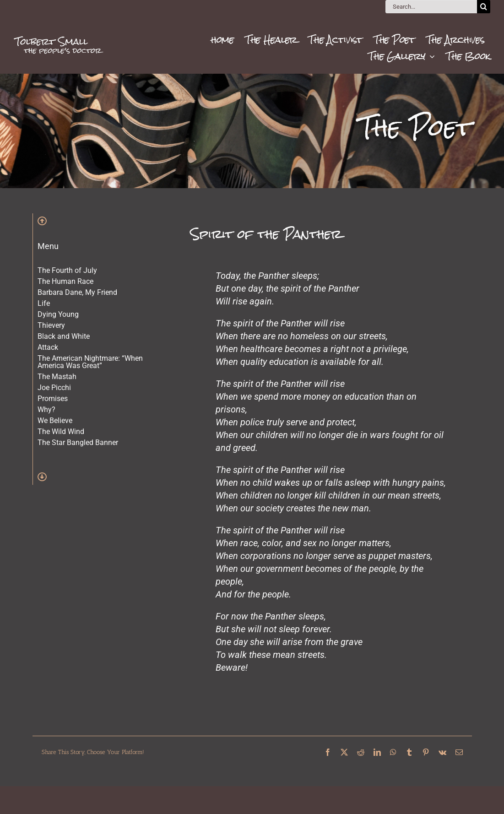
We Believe (55, 421)
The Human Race (65, 281)
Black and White (64, 336)
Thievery (51, 325)
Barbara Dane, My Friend (77, 292)
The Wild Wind (61, 431)
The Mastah (57, 377)
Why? (46, 410)
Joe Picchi (54, 388)
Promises (53, 399)
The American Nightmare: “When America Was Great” (90, 362)
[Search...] (431, 7)
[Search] (484, 7)
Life (44, 303)
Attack (48, 347)
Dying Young (58, 314)
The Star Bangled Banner (78, 442)
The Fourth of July (67, 270)
